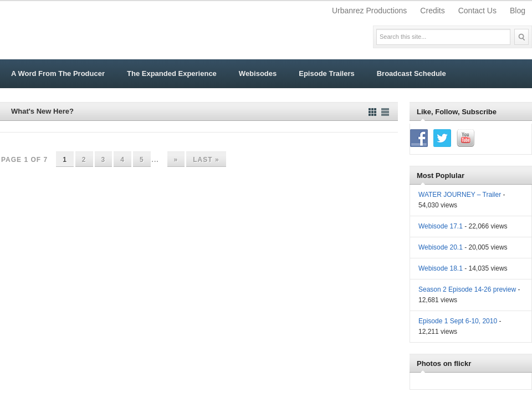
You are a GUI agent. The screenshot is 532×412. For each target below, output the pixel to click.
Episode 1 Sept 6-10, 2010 (458, 321)
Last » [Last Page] (206, 160)
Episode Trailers (326, 73)
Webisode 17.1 (441, 226)
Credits (432, 11)
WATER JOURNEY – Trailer (460, 195)
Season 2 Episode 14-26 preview (467, 289)
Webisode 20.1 (441, 247)
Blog (518, 11)
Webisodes (258, 73)
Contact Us (477, 11)
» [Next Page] (176, 160)
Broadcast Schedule (411, 73)
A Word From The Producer (58, 73)
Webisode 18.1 (441, 268)
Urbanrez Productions (369, 11)
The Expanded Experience (172, 73)
